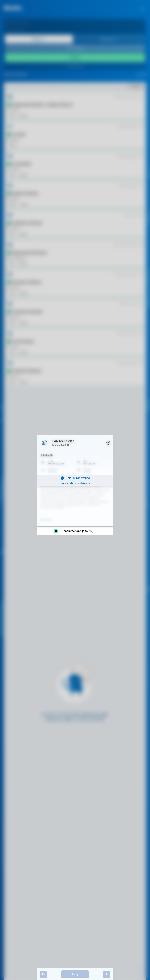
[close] (108, 443)
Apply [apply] (75, 974)
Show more (46, 519)
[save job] (107, 974)
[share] (44, 974)
